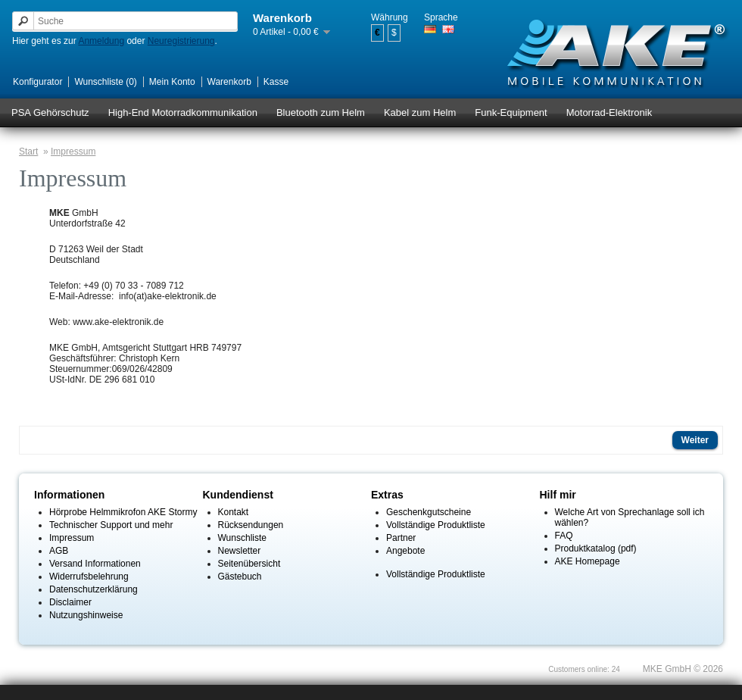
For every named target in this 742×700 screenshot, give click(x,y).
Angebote (405, 551)
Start (28, 152)
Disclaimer (70, 602)
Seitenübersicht (249, 564)
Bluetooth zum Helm (321, 112)
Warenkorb (229, 82)
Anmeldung (101, 41)
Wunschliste (242, 538)
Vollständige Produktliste (436, 525)
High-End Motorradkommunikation (183, 112)
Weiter (695, 440)
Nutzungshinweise (86, 615)
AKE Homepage (588, 561)
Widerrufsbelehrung (89, 577)
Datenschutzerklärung (94, 589)
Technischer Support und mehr (111, 525)
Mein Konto (172, 82)
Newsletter (240, 551)
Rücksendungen (251, 525)
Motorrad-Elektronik (609, 112)
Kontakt (234, 512)
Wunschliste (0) (105, 82)
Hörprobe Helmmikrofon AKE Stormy (123, 512)
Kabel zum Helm (420, 112)
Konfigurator (37, 82)
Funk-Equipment (511, 112)
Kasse (276, 82)
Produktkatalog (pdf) (596, 548)
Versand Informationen (95, 564)
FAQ (564, 536)
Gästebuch (240, 577)
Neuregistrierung (181, 41)
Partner (401, 538)
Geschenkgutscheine (429, 512)
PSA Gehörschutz (50, 112)
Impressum (73, 152)
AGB (59, 551)
